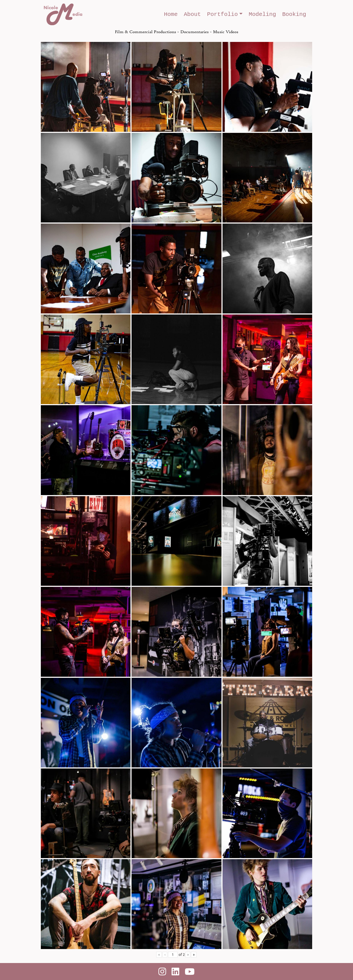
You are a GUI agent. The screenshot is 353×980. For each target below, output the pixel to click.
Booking (294, 14)
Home (171, 14)
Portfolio (222, 14)
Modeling (262, 14)
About (192, 14)
